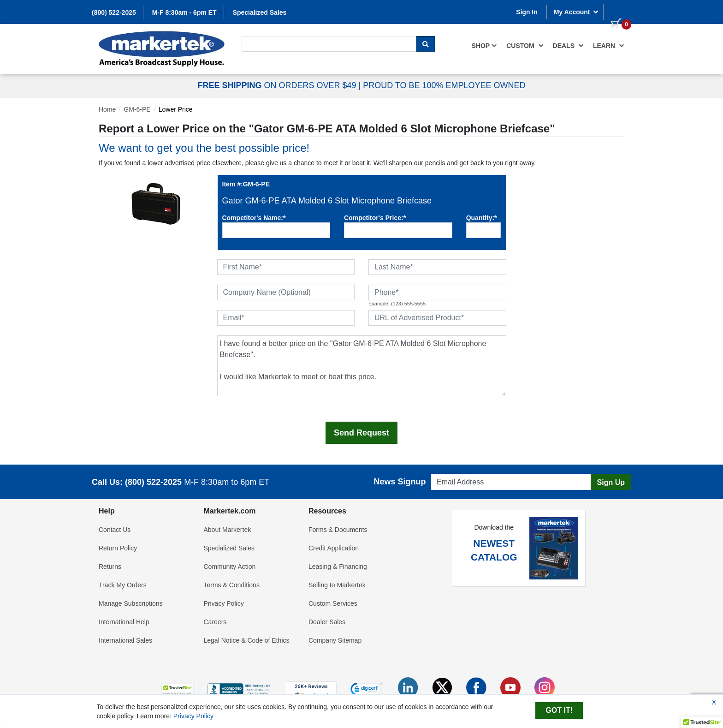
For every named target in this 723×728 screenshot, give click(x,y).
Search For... (258, 35)
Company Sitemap (335, 640)
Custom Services (333, 603)
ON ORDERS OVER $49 (278, 85)
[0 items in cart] (617, 11)
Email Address (449, 471)
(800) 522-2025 (114, 12)
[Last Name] (437, 267)
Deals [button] (568, 46)
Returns (110, 567)
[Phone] (437, 292)
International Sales (125, 640)
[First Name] (286, 267)
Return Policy (118, 548)
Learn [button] (609, 46)
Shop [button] (485, 46)
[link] (367, 690)
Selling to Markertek (337, 585)
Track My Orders (123, 585)
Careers (215, 622)
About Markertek (228, 530)
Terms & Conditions (232, 585)
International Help (124, 622)
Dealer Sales (327, 622)
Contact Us (115, 530)
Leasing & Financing (338, 567)
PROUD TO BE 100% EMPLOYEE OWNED (444, 85)
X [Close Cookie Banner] (714, 702)
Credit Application (334, 548)
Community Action (230, 567)
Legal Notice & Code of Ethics (247, 640)
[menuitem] (485, 46)
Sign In (527, 12)
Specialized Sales (260, 12)
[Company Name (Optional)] (286, 292)
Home (107, 109)
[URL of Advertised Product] (437, 318)
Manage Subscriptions (131, 603)
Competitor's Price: (375, 218)
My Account (576, 12)
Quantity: (482, 218)
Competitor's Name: (254, 218)
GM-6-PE (137, 109)
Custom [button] (525, 46)
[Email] (286, 318)
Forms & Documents (338, 530)
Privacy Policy (224, 603)
